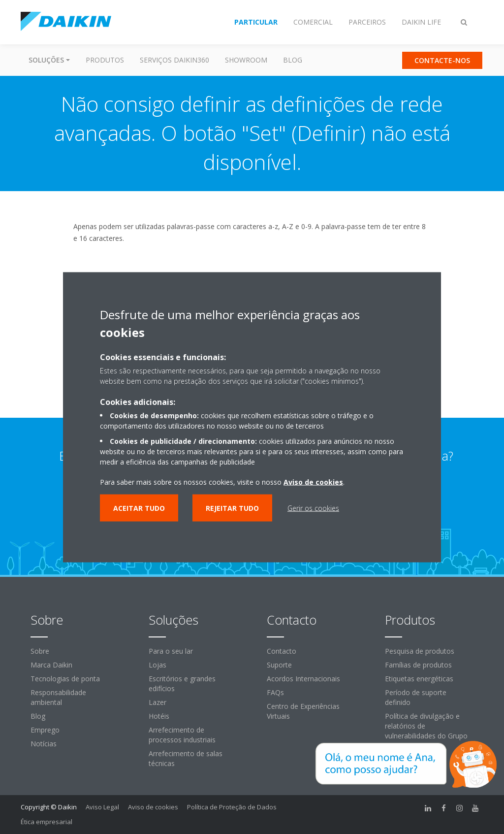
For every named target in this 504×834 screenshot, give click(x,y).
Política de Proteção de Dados (232, 807)
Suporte (279, 665)
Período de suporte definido (416, 697)
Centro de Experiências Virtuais (303, 711)
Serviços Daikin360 (174, 60)
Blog (293, 60)
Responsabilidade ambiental (58, 697)
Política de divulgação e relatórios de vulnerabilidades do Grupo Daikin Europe (426, 731)
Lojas (157, 665)
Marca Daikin (51, 665)
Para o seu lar (171, 651)
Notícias (44, 744)
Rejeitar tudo (232, 508)
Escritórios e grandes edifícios (182, 684)
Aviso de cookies (153, 807)
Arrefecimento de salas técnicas (186, 758)
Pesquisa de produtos (420, 651)
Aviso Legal (102, 807)
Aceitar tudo (139, 508)
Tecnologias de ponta (65, 679)
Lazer (157, 702)
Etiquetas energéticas (419, 679)
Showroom (246, 60)
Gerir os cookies (313, 508)
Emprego (45, 730)
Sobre (40, 651)
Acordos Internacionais (303, 679)
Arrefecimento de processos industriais (182, 735)
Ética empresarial (47, 822)
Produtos (105, 60)
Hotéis (159, 716)
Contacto (282, 651)
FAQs (275, 692)
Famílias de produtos (418, 665)
